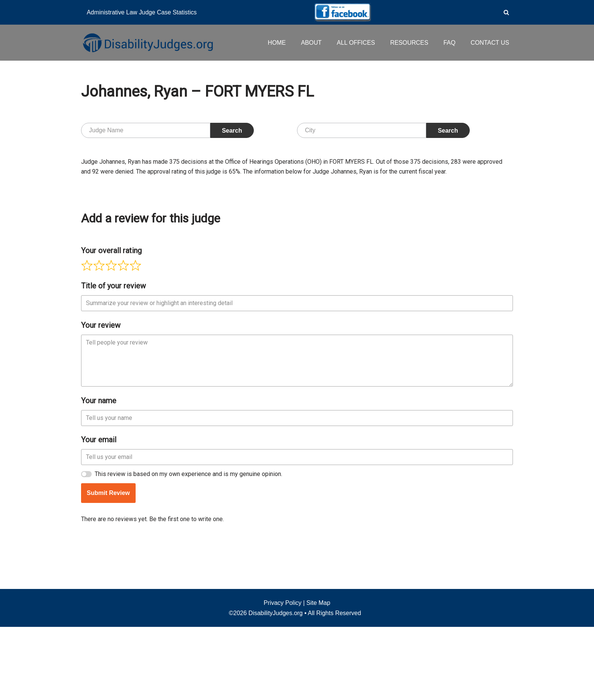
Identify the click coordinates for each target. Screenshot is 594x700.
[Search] (506, 12)
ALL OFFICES (355, 43)
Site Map (318, 676)
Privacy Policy (283, 676)
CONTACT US (490, 43)
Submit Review (108, 608)
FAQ (449, 43)
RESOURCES (409, 43)
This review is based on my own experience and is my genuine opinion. (188, 589)
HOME (275, 43)
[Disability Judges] (147, 42)
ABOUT (310, 43)
